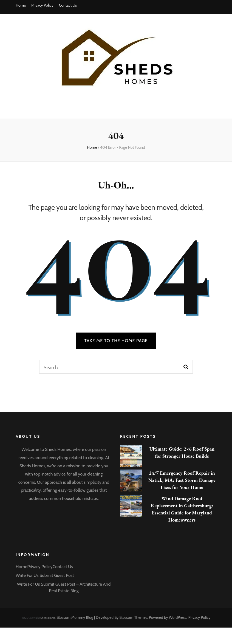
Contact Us (68, 5)
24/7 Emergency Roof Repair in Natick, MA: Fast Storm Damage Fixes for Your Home (182, 480)
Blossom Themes (133, 617)
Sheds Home (48, 618)
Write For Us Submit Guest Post (45, 575)
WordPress (178, 617)
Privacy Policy (42, 5)
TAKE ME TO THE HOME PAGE (116, 341)
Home (21, 5)
